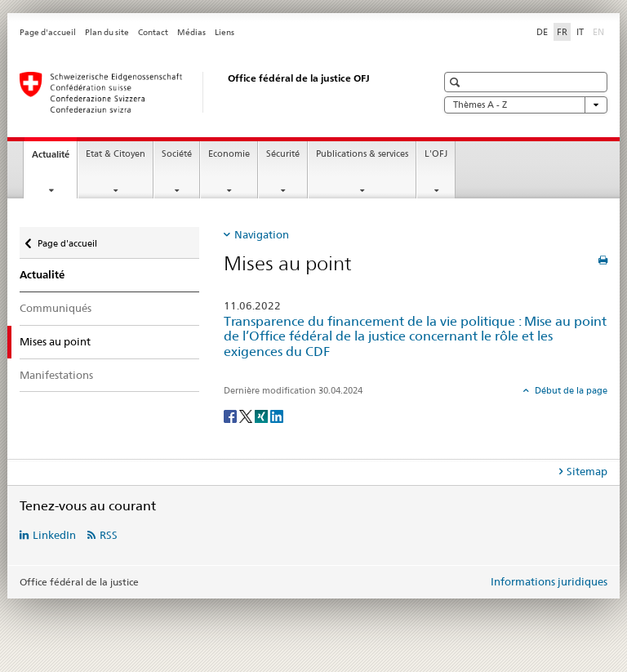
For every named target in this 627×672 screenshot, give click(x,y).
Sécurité (283, 154)
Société (177, 154)
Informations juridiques (549, 581)
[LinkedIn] (277, 415)
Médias (191, 32)
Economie (229, 154)
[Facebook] (231, 415)
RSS (109, 535)
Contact (153, 32)
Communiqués (56, 308)
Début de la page (570, 390)
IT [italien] (580, 32)
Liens (225, 32)
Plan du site (107, 32)
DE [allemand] (542, 32)
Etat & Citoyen (116, 154)
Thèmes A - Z (526, 105)
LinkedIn (54, 535)
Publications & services (362, 154)
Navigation (262, 234)
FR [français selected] (562, 32)
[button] (457, 82)
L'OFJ (436, 154)
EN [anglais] (600, 31)
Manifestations (56, 375)
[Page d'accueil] (211, 92)
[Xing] (262, 415)
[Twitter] (247, 415)
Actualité (54, 159)
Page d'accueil (48, 32)
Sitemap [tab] (587, 471)
